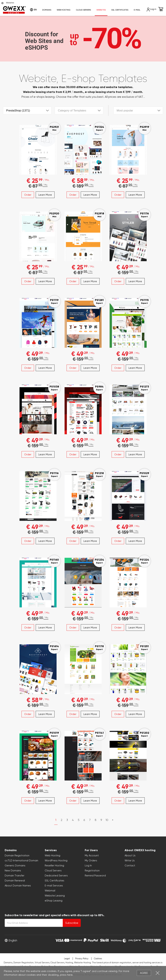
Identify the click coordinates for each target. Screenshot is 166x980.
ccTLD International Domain (21, 861)
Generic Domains (15, 866)
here (70, 975)
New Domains (13, 871)
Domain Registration (17, 856)
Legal (67, 959)
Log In (88, 866)
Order (28, 195)
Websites (101, 10)
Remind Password (95, 876)
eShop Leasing (54, 901)
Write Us (130, 861)
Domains (47, 10)
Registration (92, 871)
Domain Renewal (15, 881)
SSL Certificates (120, 10)
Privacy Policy (82, 959)
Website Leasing (55, 896)
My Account (92, 856)
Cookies (98, 959)
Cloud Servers (83, 10)
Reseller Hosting (54, 866)
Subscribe (72, 923)
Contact (130, 866)
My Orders (91, 861)
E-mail (137, 10)
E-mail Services (54, 886)
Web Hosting (64, 10)
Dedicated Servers (56, 876)
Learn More (45, 195)
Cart (161, 9)
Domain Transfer (15, 876)
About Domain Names (18, 886)
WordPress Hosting (56, 861)
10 (107, 820)
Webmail (50, 891)
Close (158, 973)
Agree (144, 973)
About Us (130, 856)
